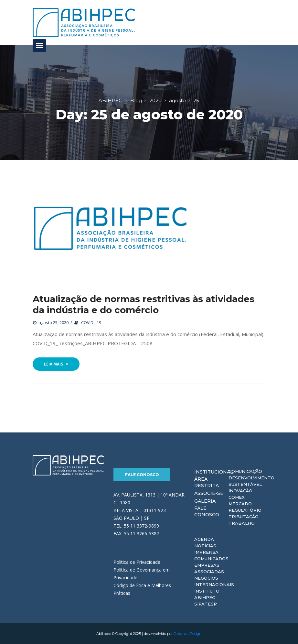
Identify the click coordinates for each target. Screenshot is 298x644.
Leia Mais (56, 364)
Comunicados (211, 559)
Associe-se (209, 493)
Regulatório (245, 510)
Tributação (244, 517)
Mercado (240, 504)
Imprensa (206, 552)
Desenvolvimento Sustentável (251, 481)
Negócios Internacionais (214, 581)
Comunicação (245, 471)
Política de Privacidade (137, 562)
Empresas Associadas (209, 568)
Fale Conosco (142, 475)
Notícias (205, 546)
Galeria (205, 501)
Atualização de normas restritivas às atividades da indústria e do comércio (144, 304)
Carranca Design (188, 634)
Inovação (240, 491)
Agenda (204, 539)
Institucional (214, 472)
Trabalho (242, 523)
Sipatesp (206, 604)
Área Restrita (207, 482)
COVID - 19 (91, 322)
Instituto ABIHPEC (207, 594)
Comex (237, 497)
